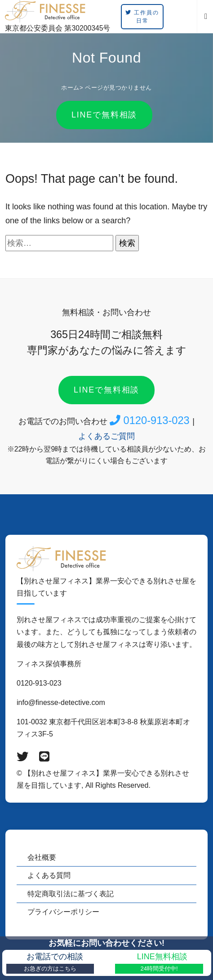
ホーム (70, 88)
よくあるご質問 (106, 436)
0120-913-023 (151, 420)
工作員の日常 (142, 17)
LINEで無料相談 (104, 115)
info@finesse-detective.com (61, 702)
